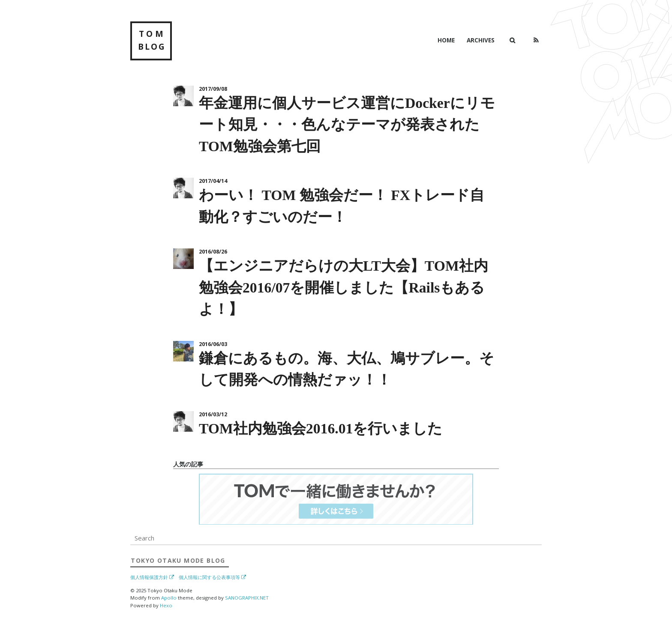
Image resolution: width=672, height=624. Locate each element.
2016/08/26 (213, 252)
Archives (481, 40)
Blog (178, 560)
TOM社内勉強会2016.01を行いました (321, 428)
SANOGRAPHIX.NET (247, 598)
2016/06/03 (213, 344)
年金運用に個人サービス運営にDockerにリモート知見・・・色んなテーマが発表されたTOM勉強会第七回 (347, 125)
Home (446, 40)
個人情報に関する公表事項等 (209, 577)
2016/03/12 (213, 414)
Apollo (169, 598)
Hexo (166, 605)
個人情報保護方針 (149, 577)
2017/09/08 (213, 89)
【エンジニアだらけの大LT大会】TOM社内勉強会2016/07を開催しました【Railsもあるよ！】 (343, 287)
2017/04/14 (213, 181)
